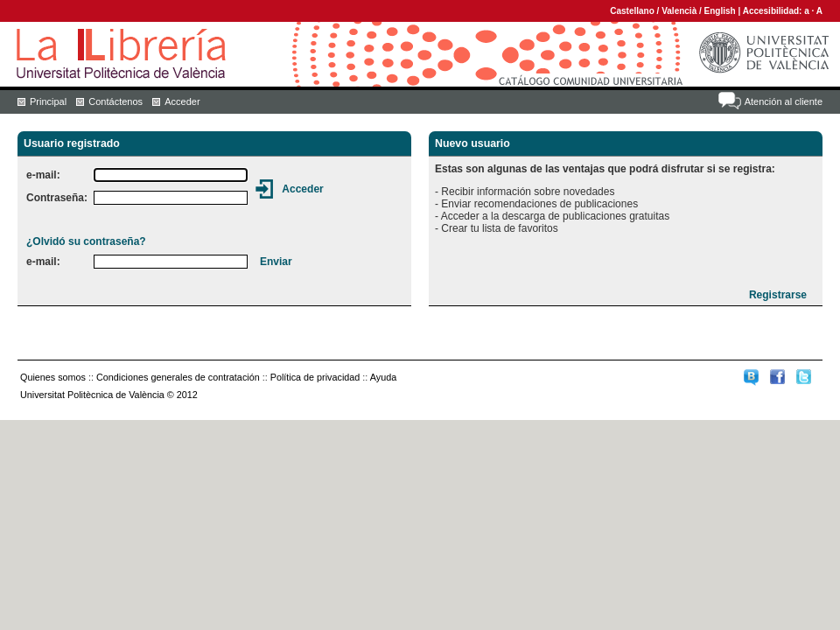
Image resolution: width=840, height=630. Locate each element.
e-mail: (43, 175)
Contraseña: (57, 198)
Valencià (679, 11)
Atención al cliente (784, 101)
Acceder (182, 101)
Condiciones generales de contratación (178, 377)
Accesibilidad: (774, 11)
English (720, 11)
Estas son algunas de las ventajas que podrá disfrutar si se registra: (605, 169)
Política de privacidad (315, 377)
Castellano (632, 11)
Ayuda (383, 377)
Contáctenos (115, 101)
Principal (48, 101)
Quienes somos (53, 377)
